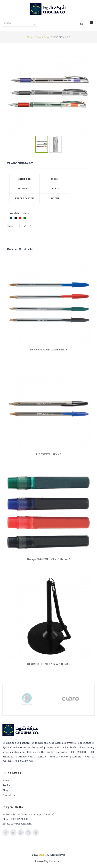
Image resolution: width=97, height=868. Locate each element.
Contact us (9, 795)
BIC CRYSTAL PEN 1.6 (48, 454)
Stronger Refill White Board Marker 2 (48, 559)
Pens (46, 37)
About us (8, 780)
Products (8, 785)
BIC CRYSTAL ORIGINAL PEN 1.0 (49, 350)
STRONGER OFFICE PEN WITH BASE (49, 664)
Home (31, 37)
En (81, 23)
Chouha (42, 855)
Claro (39, 37)
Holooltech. (55, 861)
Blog (5, 790)
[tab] (42, 144)
